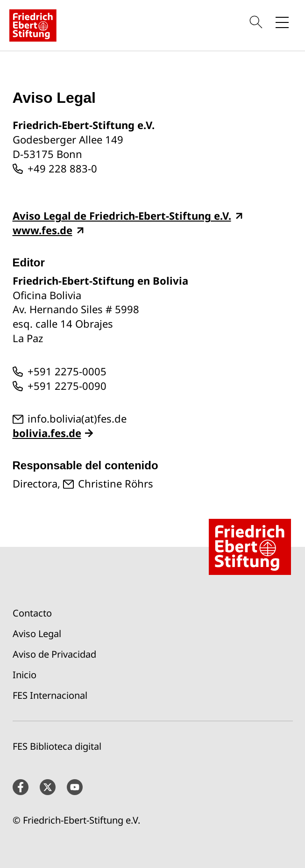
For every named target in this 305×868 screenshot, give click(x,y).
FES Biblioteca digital (57, 746)
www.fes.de (43, 230)
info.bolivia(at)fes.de (77, 418)
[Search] (257, 22)
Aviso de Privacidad (54, 654)
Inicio (25, 675)
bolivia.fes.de (47, 433)
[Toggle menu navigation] (282, 22)
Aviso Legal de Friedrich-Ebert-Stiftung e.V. (122, 215)
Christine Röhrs (116, 483)
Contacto (32, 613)
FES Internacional (50, 695)
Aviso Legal (37, 634)
